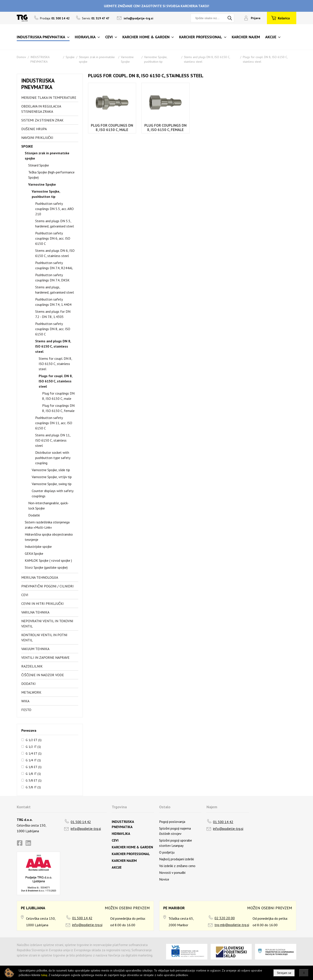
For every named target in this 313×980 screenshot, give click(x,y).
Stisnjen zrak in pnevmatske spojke (47, 156)
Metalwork (31, 692)
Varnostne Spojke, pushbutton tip (46, 194)
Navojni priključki (37, 138)
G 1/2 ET (34, 740)
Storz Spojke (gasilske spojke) (46, 567)
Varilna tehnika (35, 612)
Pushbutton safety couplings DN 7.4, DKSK (52, 277)
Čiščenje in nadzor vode (43, 675)
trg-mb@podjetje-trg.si (232, 925)
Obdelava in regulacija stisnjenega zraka (41, 109)
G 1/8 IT (33, 773)
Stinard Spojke (39, 165)
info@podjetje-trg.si (138, 18)
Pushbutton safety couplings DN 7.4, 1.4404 (53, 302)
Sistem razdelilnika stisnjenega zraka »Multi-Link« (47, 525)
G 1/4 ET (34, 753)
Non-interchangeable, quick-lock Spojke (48, 506)
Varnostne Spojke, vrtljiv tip (52, 477)
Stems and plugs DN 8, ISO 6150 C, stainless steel (53, 346)
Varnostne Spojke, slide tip (51, 470)
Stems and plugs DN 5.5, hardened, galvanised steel (55, 224)
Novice (164, 879)
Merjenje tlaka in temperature (49, 97)
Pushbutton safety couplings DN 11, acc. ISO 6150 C (54, 423)
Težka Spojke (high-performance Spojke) (51, 175)
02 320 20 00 (225, 918)
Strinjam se (284, 973)
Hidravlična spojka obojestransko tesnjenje (49, 537)
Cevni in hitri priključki (42, 603)
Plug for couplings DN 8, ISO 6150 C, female (58, 408)
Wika (25, 701)
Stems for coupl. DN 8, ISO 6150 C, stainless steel (55, 364)
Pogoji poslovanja (172, 822)
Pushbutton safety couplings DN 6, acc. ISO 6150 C (53, 238)
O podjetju (167, 852)
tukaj (44, 975)
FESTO (26, 710)
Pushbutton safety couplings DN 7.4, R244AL (54, 265)
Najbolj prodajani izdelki (176, 859)
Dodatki (34, 515)
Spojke (70, 57)
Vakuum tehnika (35, 649)
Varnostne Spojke (42, 184)
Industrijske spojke (38, 546)
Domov (21, 57)
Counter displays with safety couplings (52, 493)
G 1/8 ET (34, 767)
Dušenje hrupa (34, 129)
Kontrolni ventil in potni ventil (44, 637)
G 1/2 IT (33, 746)
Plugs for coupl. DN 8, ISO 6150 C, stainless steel (56, 381)
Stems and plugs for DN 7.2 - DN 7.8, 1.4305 (53, 314)
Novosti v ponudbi (172, 872)
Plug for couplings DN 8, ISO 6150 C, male (58, 396)
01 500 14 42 (81, 822)
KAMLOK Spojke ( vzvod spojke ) (48, 560)
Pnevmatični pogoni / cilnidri (47, 586)
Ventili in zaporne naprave (45, 657)
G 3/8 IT (33, 787)
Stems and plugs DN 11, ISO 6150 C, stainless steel (53, 440)
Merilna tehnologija (40, 577)
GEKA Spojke (34, 553)
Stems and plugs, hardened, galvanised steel (55, 290)
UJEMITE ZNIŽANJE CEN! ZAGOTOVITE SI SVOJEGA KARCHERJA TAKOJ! (156, 6)
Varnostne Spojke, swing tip (52, 484)
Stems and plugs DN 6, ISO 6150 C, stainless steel (55, 253)
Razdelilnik (32, 666)
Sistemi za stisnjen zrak (42, 120)
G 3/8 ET (34, 780)
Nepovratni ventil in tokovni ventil (47, 624)
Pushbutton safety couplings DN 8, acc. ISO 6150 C (53, 329)
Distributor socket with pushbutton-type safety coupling (53, 458)
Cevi (25, 595)
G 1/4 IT (33, 760)
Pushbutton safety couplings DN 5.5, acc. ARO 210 (54, 209)
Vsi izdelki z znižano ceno (177, 866)
